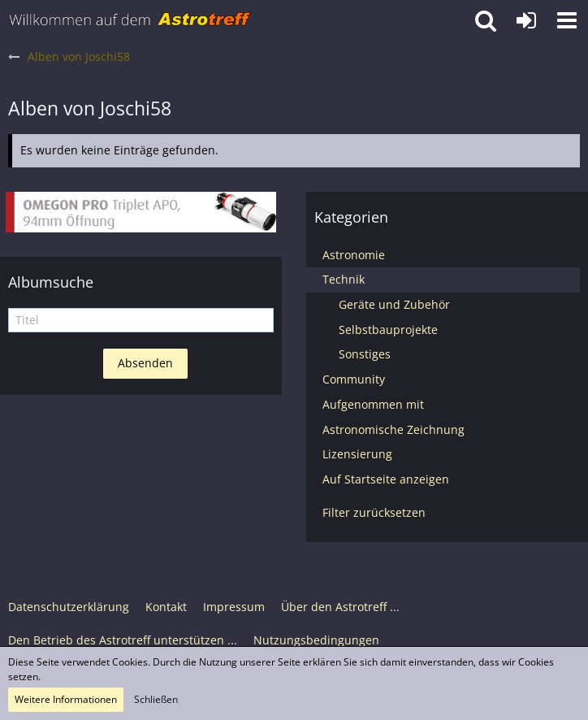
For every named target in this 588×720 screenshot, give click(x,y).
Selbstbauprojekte (388, 330)
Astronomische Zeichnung (393, 429)
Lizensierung (357, 454)
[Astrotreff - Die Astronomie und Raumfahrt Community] (130, 20)
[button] (567, 20)
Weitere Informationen (66, 699)
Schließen (156, 699)
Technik (344, 279)
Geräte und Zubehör (394, 304)
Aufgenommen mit (373, 404)
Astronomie (354, 255)
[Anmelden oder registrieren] (526, 20)
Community (354, 379)
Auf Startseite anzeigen (386, 479)
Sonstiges (365, 354)
